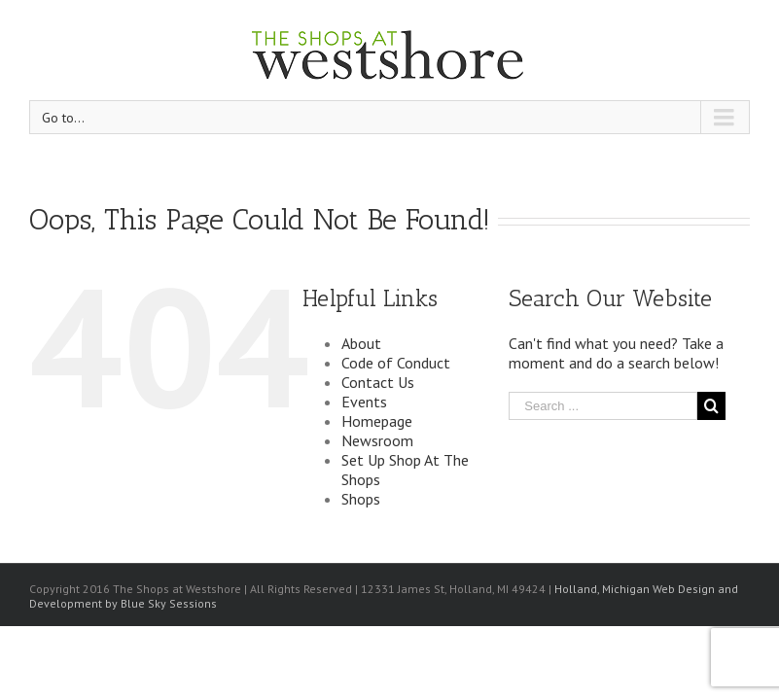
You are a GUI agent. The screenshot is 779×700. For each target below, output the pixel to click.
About (361, 343)
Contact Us (378, 382)
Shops (361, 499)
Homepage (377, 421)
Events (364, 402)
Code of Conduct (396, 363)
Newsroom (377, 440)
